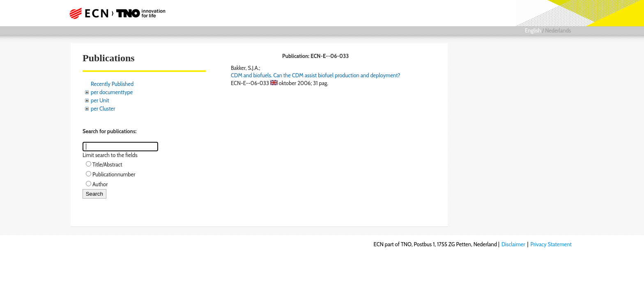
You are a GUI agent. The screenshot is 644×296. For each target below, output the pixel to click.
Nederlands (558, 30)
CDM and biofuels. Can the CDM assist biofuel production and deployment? (315, 75)
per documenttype (112, 92)
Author (100, 184)
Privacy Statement (551, 244)
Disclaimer (513, 244)
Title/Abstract (107, 164)
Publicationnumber (114, 174)
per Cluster (103, 109)
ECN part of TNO (115, 13)
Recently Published (112, 84)
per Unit (100, 100)
